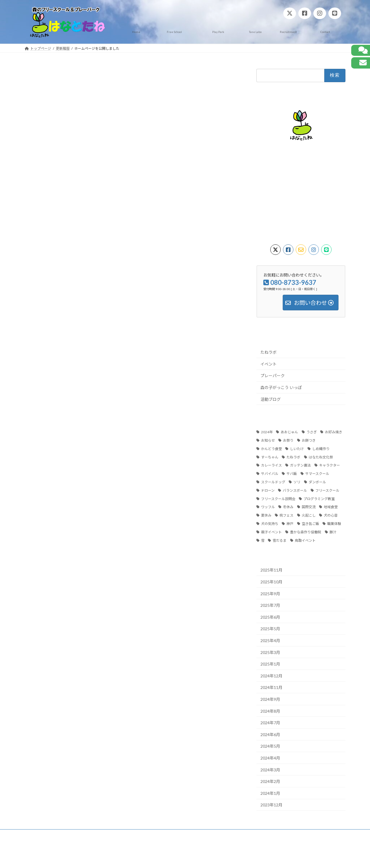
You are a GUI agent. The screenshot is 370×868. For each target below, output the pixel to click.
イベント (269, 364)
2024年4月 (270, 758)
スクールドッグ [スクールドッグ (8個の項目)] (273, 482)
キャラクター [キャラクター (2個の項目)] (330, 465)
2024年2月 (270, 781)
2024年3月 (270, 770)
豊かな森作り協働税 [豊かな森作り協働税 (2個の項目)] (306, 532)
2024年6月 (270, 734)
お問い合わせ (133, 835)
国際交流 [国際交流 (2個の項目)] (309, 507)
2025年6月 (270, 617)
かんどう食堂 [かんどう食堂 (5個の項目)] (271, 448)
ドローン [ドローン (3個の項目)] (268, 490)
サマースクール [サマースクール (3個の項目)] (317, 474)
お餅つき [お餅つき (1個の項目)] (309, 440)
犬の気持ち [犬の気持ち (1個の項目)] (270, 524)
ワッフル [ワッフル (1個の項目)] (268, 507)
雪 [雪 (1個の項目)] (263, 540)
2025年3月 (270, 652)
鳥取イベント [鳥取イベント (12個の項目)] (305, 540)
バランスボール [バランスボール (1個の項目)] (295, 490)
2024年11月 (271, 687)
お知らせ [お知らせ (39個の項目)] (268, 440)
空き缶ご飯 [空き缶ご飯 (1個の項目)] (310, 524)
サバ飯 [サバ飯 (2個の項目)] (292, 474)
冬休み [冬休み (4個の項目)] (288, 507)
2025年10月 (271, 582)
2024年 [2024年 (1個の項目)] (267, 432)
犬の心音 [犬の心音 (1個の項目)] (331, 515)
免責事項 (105, 835)
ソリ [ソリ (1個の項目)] (297, 482)
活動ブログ (271, 399)
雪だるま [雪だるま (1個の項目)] (280, 540)
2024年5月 (270, 746)
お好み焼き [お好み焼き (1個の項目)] (334, 432)
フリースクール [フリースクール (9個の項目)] (327, 490)
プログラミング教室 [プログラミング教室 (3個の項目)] (319, 498)
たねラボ (269, 352)
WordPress (154, 858)
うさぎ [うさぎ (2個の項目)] (312, 432)
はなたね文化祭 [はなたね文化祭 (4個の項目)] (321, 457)
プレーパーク (273, 376)
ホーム (35, 835)
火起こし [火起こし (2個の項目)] (309, 515)
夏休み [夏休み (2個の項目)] (266, 515)
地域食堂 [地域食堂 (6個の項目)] (331, 507)
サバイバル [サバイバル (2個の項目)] (270, 474)
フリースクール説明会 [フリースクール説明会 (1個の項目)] (278, 498)
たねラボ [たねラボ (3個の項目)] (293, 457)
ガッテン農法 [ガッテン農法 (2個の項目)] (300, 465)
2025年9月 (270, 593)
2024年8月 (270, 711)
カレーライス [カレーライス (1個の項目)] (271, 465)
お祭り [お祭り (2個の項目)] (288, 440)
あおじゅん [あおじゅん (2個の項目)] (289, 432)
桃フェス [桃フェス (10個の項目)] (286, 515)
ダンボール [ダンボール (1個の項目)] (317, 482)
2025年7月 (270, 605)
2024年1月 (270, 793)
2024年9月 (270, 699)
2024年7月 (270, 723)
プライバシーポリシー (69, 835)
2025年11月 (271, 570)
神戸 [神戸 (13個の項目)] (290, 524)
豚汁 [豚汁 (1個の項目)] (333, 532)
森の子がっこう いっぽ (281, 387)
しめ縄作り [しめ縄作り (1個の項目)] (321, 448)
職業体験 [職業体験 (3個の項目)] (334, 524)
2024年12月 (271, 676)
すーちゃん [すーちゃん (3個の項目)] (270, 457)
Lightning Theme (184, 858)
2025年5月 (270, 629)
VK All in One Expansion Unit (222, 858)
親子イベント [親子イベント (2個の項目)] (271, 532)
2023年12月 (271, 805)
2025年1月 (270, 664)
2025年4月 (270, 641)
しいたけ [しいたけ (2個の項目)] (297, 448)
